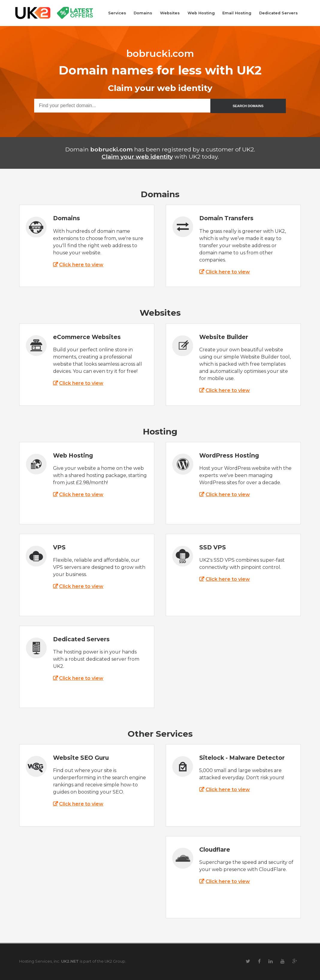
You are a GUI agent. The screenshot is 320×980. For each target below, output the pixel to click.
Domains (143, 13)
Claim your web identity (137, 157)
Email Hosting (237, 13)
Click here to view (81, 265)
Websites (170, 13)
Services (117, 13)
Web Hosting (201, 13)
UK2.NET (70, 961)
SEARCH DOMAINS (248, 106)
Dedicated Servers (279, 13)
